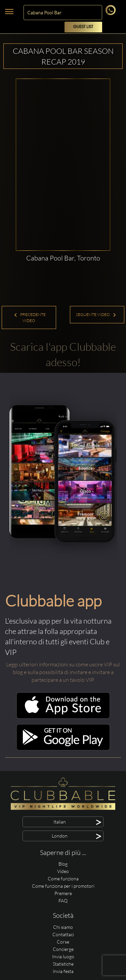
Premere (63, 893)
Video (63, 871)
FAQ (63, 901)
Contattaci (63, 934)
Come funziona (63, 879)
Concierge (63, 949)
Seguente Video (96, 314)
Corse (63, 942)
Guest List (83, 27)
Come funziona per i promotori (63, 886)
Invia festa (63, 971)
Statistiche (63, 964)
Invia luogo (63, 956)
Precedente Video (30, 317)
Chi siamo (63, 927)
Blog (63, 864)
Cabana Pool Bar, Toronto (63, 258)
